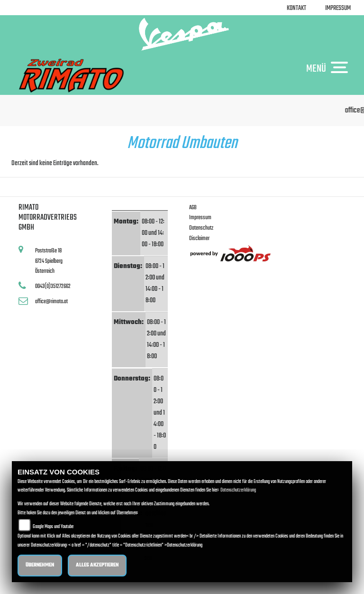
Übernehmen (40, 565)
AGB (193, 208)
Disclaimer (199, 238)
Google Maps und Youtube (53, 527)
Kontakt (296, 8)
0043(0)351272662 (53, 286)
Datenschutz (201, 228)
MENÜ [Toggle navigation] (329, 68)
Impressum (338, 8)
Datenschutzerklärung (238, 490)
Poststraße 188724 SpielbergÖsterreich (49, 261)
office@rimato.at (51, 302)
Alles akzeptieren (97, 565)
